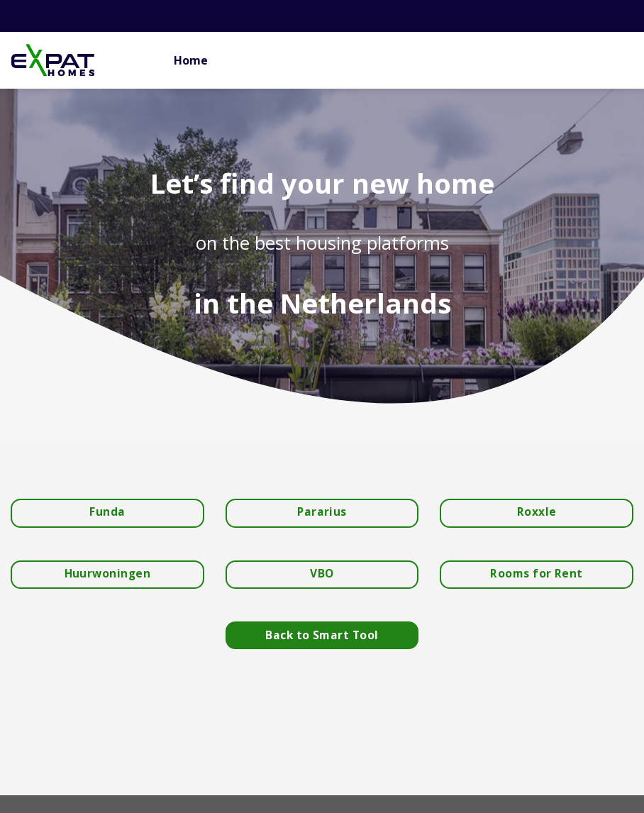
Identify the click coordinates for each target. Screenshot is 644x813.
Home (191, 60)
